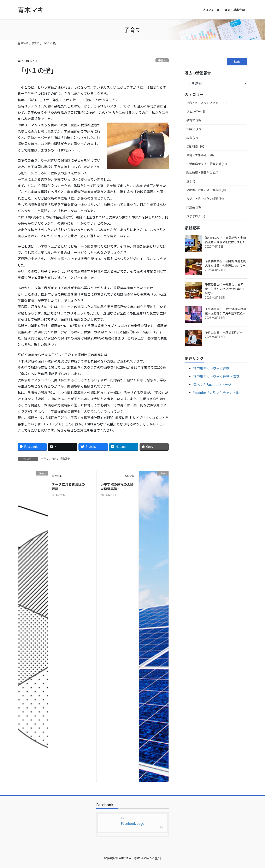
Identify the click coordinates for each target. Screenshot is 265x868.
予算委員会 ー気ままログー (225, 332)
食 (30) (191, 181)
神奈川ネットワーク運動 (211, 368)
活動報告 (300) (196, 146)
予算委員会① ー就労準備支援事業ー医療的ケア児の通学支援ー (226, 311)
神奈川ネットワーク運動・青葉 (216, 376)
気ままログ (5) (196, 216)
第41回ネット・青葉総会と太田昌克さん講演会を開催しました (225, 240)
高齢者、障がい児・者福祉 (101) (207, 190)
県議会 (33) (194, 207)
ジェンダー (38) (196, 111)
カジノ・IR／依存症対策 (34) (205, 199)
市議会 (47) (194, 129)
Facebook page (132, 823)
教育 (54, 458)
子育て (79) (194, 120)
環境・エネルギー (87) (201, 155)
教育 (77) (192, 138)
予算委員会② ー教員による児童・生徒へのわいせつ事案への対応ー (225, 289)
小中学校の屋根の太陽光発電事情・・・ (117, 486)
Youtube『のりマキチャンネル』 (218, 392)
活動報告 (65, 458)
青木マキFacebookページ (212, 384)
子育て (162, 60)
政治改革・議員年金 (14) (202, 172)
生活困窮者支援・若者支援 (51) (207, 164)
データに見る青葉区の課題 (68, 486)
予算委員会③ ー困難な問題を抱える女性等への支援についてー (226, 263)
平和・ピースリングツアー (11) (207, 103)
